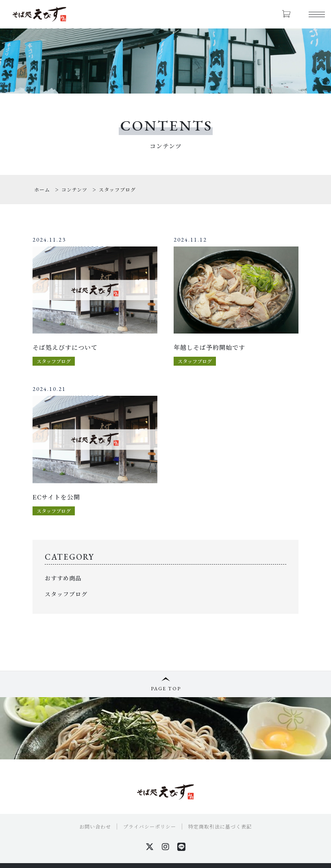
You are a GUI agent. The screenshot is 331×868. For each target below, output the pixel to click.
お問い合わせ (95, 826)
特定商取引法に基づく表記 (220, 826)
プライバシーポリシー (150, 826)
